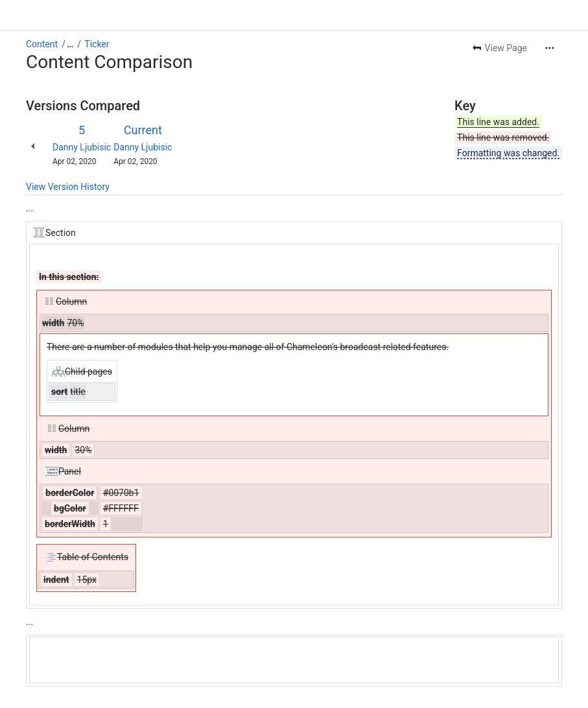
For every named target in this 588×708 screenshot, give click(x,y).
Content (42, 44)
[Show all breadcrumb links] (70, 44)
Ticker (97, 44)
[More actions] (550, 48)
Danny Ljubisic (82, 147)
